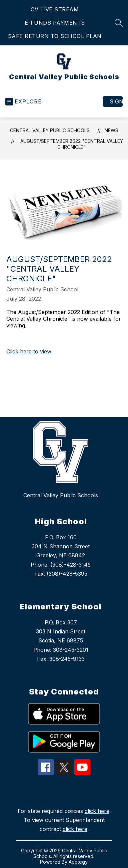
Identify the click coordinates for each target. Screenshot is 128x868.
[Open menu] (23, 102)
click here (97, 811)
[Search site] (119, 23)
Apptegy (78, 862)
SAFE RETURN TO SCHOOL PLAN (55, 36)
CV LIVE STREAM (55, 9)
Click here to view (29, 351)
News (111, 130)
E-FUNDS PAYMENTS (55, 23)
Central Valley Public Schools (50, 130)
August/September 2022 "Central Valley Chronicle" (72, 144)
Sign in (116, 101)
